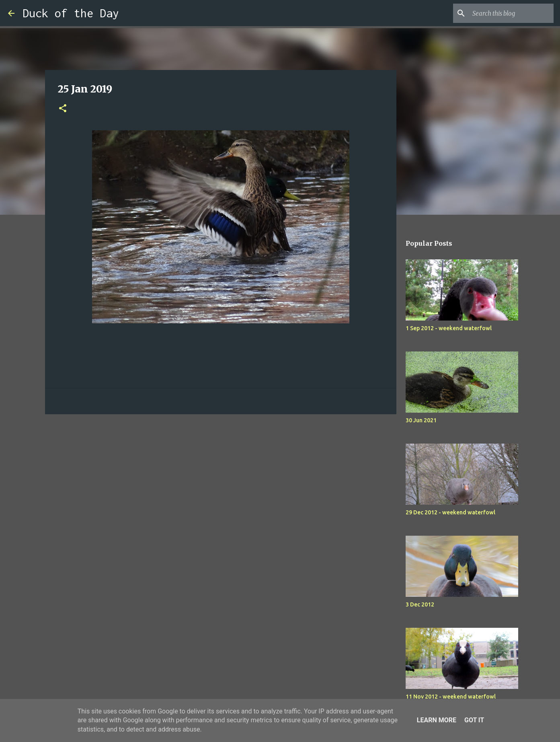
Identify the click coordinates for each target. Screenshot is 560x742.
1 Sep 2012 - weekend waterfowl (449, 328)
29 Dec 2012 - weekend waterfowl (450, 512)
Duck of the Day (71, 13)
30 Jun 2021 (421, 420)
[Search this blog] (511, 13)
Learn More (437, 720)
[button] (63, 109)
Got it (474, 720)
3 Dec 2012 (420, 604)
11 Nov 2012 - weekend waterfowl (451, 697)
